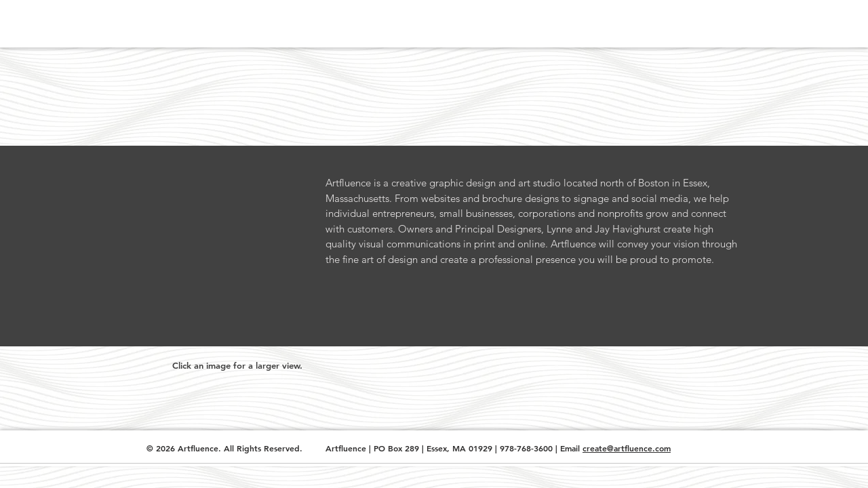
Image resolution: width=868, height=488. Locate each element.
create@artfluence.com (627, 448)
